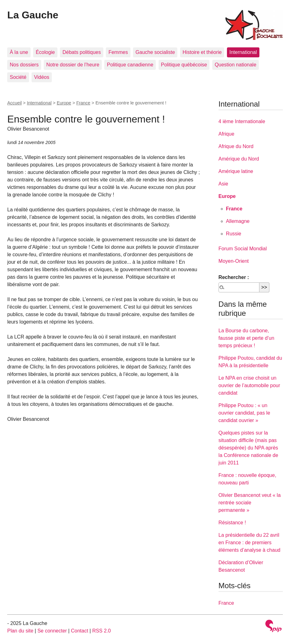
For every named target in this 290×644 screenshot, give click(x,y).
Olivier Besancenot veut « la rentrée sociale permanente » (250, 503)
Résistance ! (232, 523)
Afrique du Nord (236, 146)
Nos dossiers (24, 65)
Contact (79, 631)
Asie (223, 184)
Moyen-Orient (234, 261)
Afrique (226, 134)
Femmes (118, 52)
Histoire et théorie (202, 52)
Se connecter (52, 631)
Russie (234, 234)
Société (18, 77)
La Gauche (33, 15)
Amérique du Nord (239, 159)
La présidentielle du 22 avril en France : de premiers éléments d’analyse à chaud (249, 543)
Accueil (14, 103)
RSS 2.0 (101, 631)
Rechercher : (234, 277)
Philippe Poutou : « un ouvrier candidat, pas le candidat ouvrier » (244, 413)
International (243, 52)
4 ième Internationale (242, 121)
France (83, 103)
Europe (64, 103)
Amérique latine (236, 171)
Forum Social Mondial (243, 249)
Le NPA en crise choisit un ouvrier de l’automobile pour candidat (249, 385)
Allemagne (238, 221)
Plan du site (20, 631)
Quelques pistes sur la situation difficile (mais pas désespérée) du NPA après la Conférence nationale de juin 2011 (248, 448)
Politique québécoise (184, 65)
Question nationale (236, 65)
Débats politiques (82, 52)
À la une (19, 52)
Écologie (45, 52)
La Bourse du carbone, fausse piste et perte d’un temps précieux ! (246, 338)
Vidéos (42, 77)
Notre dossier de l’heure (73, 65)
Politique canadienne (130, 65)
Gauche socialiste (155, 52)
